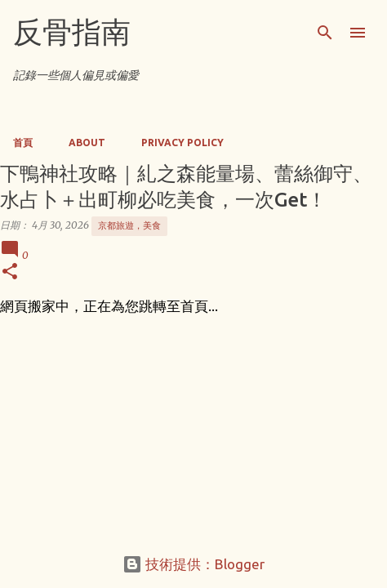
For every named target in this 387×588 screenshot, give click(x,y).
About (87, 143)
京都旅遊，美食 (129, 225)
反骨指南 (72, 33)
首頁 (23, 143)
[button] (10, 272)
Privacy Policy (182, 143)
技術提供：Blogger (193, 564)
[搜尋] (325, 33)
